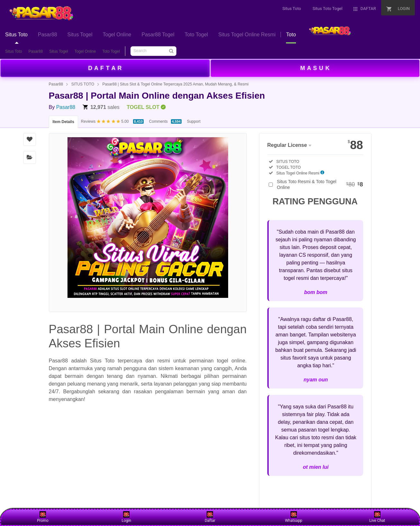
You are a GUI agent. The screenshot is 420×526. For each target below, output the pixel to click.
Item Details (63, 122)
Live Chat (377, 517)
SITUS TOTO (83, 84)
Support (194, 121)
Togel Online (85, 51)
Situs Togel (58, 51)
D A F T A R (105, 68)
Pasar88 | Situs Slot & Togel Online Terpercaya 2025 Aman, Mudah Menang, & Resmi (175, 84)
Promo (43, 517)
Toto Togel (111, 51)
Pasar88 (36, 51)
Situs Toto (13, 51)
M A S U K (315, 68)
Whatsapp (294, 517)
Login (126, 517)
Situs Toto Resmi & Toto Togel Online (320, 184)
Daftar (210, 517)
